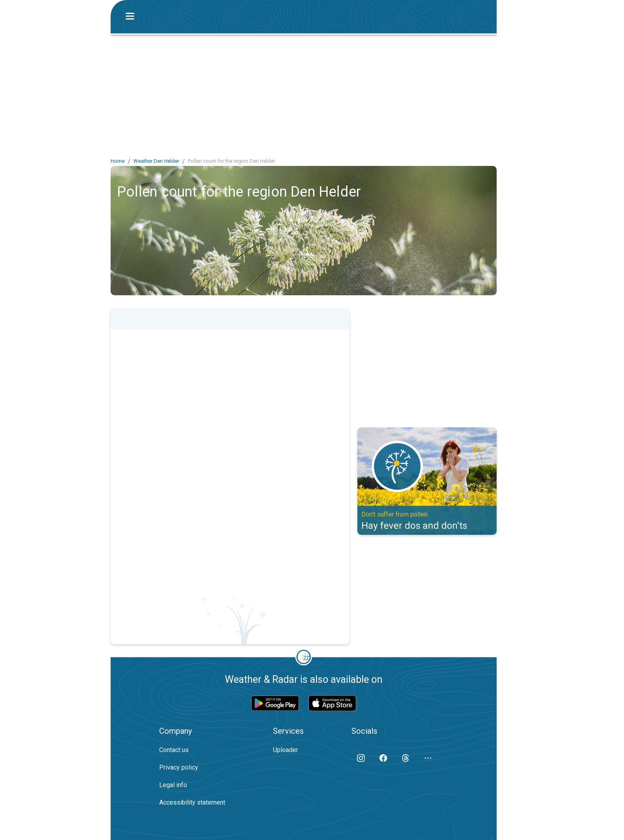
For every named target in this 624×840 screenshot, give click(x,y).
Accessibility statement (192, 802)
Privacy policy (179, 767)
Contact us (174, 750)
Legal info (173, 785)
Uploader (286, 750)
